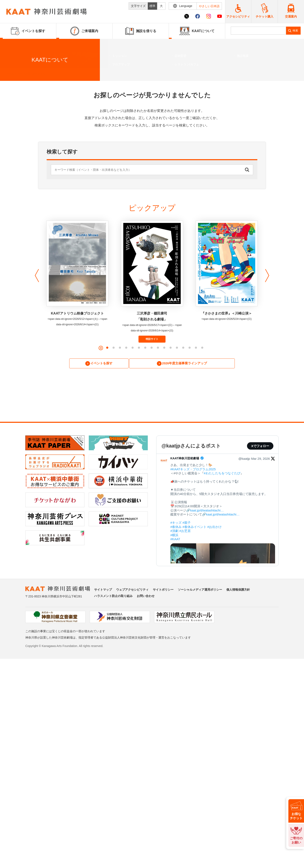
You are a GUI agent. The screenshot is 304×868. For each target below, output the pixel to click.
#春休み (176, 527)
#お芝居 (185, 532)
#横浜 (174, 536)
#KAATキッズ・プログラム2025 (193, 470)
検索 (295, 31)
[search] (259, 31)
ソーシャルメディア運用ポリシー (200, 590)
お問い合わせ (146, 597)
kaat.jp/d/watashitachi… (207, 511)
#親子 (187, 523)
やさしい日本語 (209, 6)
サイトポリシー (163, 590)
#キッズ (176, 523)
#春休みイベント (195, 527)
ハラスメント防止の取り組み (113, 597)
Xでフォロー (260, 447)
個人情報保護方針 (238, 590)
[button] (36, 276)
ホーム (10, 74)
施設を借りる (141, 31)
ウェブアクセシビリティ (132, 590)
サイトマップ (103, 590)
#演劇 (174, 532)
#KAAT (175, 540)
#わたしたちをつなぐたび (222, 474)
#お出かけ (214, 527)
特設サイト (152, 339)
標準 (152, 6)
